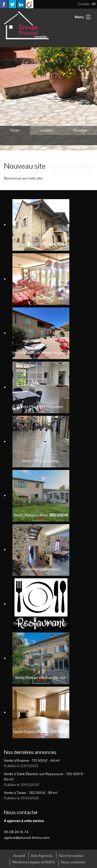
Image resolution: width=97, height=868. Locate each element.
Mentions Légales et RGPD (34, 862)
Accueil (19, 856)
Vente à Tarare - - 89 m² (31, 793)
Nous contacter (73, 862)
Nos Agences (42, 856)
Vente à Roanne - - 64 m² (32, 760)
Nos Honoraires (71, 856)
